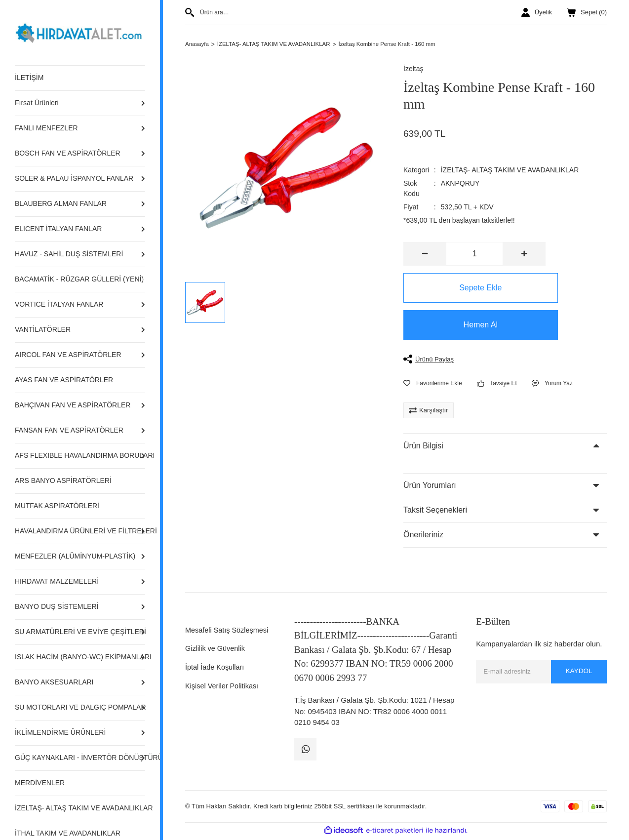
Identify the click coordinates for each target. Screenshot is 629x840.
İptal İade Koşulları (216, 667)
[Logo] (80, 32)
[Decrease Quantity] (425, 254)
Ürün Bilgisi (423, 446)
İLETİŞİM (29, 78)
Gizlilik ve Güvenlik (216, 649)
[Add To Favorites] (433, 384)
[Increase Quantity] (524, 254)
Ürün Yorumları (430, 486)
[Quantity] (475, 254)
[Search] (287, 12)
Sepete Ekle (474, 288)
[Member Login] (537, 12)
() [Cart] (587, 12)
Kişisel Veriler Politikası (223, 686)
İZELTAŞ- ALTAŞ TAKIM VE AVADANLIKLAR (510, 170)
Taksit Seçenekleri (435, 511)
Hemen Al (475, 325)
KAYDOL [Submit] (578, 672)
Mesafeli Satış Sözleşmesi (228, 630)
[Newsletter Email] (541, 672)
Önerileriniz (423, 536)
